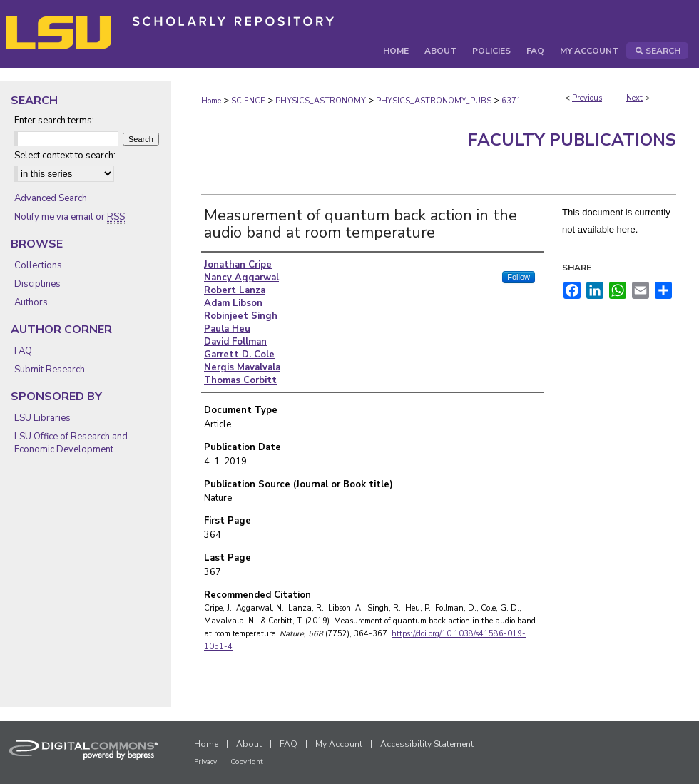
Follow (519, 277)
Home (211, 101)
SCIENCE (248, 101)
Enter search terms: (54, 121)
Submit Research (50, 370)
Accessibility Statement (427, 744)
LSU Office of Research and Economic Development (71, 443)
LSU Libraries (42, 418)
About (249, 744)
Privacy (205, 762)
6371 (511, 101)
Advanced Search (51, 198)
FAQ (23, 351)
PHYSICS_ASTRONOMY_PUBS (434, 101)
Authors (31, 302)
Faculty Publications (572, 140)
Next (634, 98)
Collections (38, 265)
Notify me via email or (70, 217)
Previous (587, 98)
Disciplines (37, 284)
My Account (339, 744)
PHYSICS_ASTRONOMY (321, 101)
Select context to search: (65, 156)
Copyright (247, 762)
